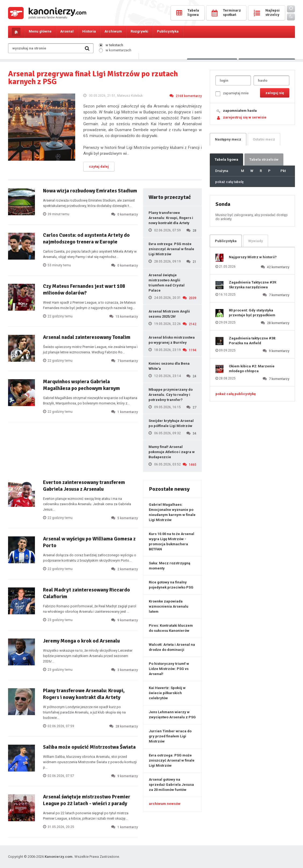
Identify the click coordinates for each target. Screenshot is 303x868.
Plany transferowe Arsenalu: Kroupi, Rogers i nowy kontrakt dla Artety (171, 218)
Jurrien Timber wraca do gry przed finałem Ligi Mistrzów (170, 736)
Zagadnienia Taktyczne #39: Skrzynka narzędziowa (253, 285)
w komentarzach (115, 50)
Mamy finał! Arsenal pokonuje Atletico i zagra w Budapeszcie (172, 452)
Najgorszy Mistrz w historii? (253, 257)
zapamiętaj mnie (232, 94)
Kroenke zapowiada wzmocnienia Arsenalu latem (169, 606)
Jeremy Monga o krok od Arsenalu (81, 641)
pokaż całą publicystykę (236, 394)
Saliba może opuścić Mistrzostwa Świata (89, 747)
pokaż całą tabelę (229, 182)
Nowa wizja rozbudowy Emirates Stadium (90, 191)
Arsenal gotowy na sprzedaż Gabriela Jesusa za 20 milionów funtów (171, 785)
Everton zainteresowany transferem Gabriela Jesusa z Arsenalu (84, 486)
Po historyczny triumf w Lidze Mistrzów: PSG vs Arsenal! (169, 669)
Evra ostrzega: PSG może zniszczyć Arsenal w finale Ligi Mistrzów (171, 249)
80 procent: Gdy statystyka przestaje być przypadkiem (252, 313)
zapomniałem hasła (240, 111)
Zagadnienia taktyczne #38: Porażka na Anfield (252, 341)
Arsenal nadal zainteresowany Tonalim (87, 337)
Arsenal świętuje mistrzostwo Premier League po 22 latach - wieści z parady (87, 800)
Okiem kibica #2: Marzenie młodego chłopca (252, 369)
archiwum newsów (165, 804)
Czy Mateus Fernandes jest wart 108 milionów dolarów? (84, 290)
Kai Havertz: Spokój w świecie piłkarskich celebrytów (167, 693)
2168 (186, 96)
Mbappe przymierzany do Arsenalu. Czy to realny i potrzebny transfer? (171, 395)
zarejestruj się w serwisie (245, 117)
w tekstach (111, 45)
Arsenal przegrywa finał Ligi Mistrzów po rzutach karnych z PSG (93, 78)
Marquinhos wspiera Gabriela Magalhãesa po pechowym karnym (81, 385)
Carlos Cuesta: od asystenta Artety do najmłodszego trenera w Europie (86, 238)
